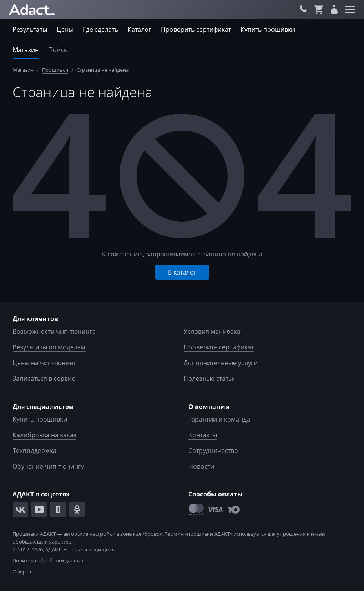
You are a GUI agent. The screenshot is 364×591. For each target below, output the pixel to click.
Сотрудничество (213, 451)
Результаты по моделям (49, 347)
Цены (65, 29)
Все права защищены (89, 549)
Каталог (139, 29)
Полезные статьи (210, 378)
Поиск (58, 50)
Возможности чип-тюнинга (54, 331)
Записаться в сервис (44, 378)
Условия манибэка (212, 331)
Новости (201, 466)
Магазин (26, 50)
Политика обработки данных (48, 560)
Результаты (30, 29)
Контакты (203, 435)
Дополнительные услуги (221, 363)
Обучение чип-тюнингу (48, 466)
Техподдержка (35, 451)
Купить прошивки (268, 29)
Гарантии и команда (219, 419)
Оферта (22, 571)
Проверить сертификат (196, 29)
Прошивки (55, 70)
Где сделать (100, 29)
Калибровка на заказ (45, 435)
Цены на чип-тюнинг (44, 363)
